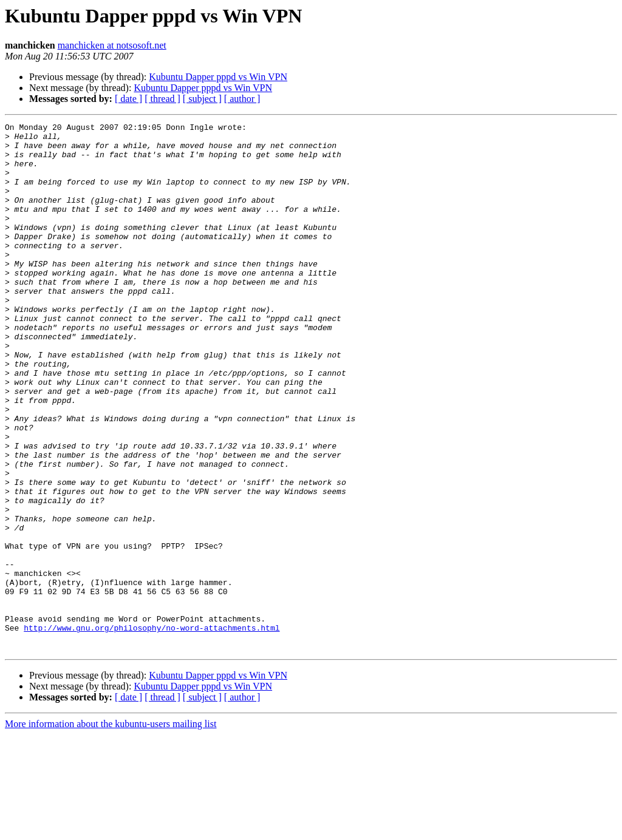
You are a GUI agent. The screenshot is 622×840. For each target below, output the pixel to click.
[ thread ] (162, 99)
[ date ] (128, 99)
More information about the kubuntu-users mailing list (111, 829)
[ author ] (242, 99)
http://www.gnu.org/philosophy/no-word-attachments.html (152, 730)
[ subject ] (202, 99)
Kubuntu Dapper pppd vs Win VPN (218, 77)
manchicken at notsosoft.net (112, 45)
